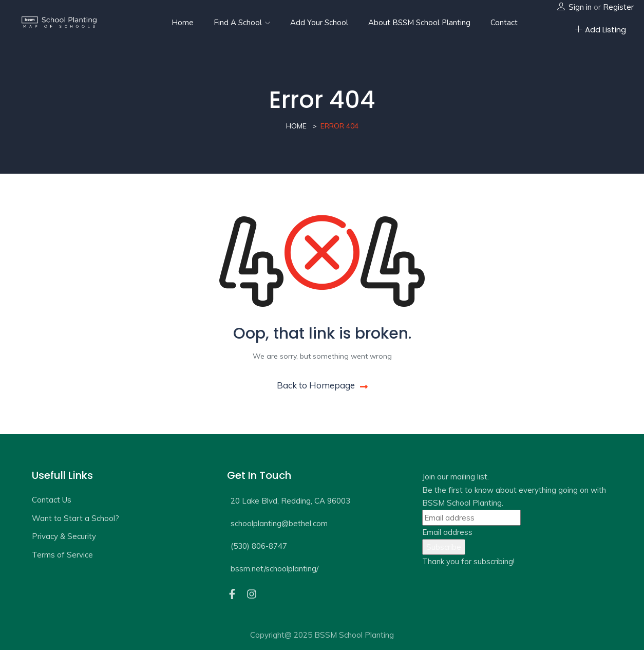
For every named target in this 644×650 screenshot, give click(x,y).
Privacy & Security (64, 536)
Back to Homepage (322, 385)
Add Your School (319, 23)
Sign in (580, 7)
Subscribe (444, 547)
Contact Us (52, 500)
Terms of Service (62, 555)
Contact (504, 23)
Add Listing (600, 30)
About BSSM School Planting (419, 23)
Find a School (242, 23)
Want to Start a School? (75, 518)
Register (618, 7)
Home (183, 23)
